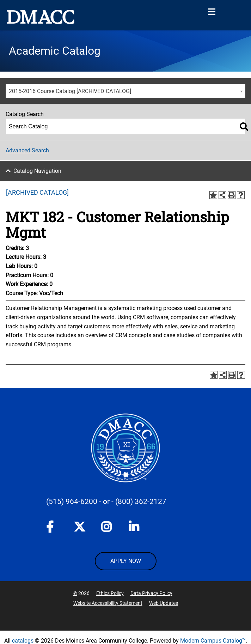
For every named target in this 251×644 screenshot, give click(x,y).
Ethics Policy (110, 593)
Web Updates (164, 603)
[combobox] (125, 91)
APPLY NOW (126, 561)
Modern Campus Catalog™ (213, 641)
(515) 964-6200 (72, 502)
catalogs (23, 641)
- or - (106, 502)
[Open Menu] (212, 12)
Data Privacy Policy (151, 593)
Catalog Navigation (37, 171)
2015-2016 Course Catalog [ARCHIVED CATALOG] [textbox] (70, 91)
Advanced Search (27, 150)
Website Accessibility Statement (108, 603)
